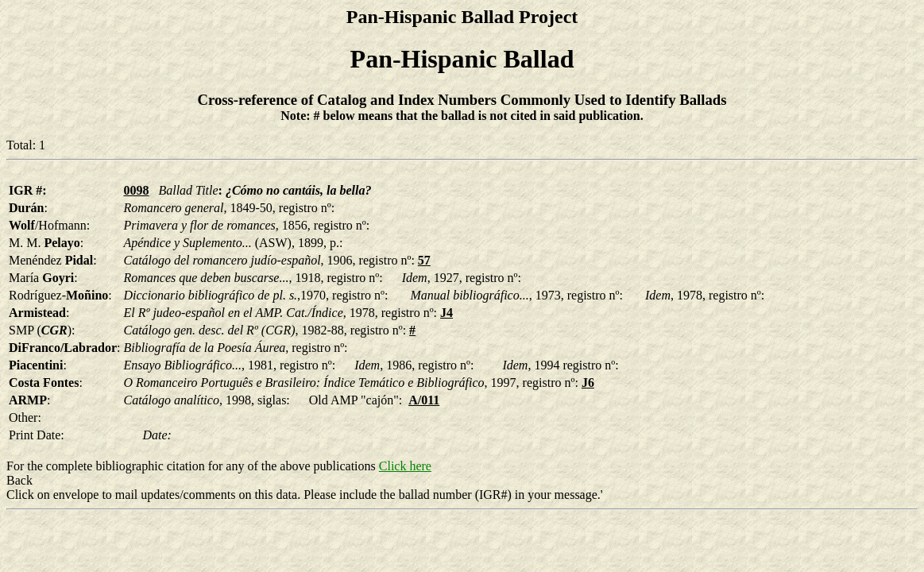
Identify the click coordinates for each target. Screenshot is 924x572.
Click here (405, 466)
